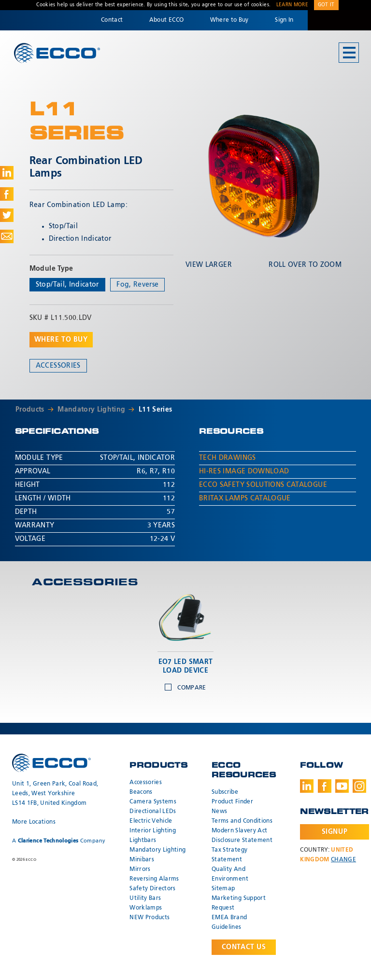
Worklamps (146, 908)
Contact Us (244, 947)
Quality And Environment (230, 874)
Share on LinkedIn (7, 173)
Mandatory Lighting (91, 410)
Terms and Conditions (242, 821)
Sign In (284, 20)
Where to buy (61, 340)
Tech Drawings (228, 458)
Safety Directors (153, 889)
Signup (335, 832)
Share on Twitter (7, 215)
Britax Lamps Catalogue (245, 498)
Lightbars (143, 841)
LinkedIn (307, 786)
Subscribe (225, 792)
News (219, 812)
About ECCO (167, 20)
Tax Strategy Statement (229, 855)
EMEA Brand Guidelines (229, 923)
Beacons (141, 792)
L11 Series (156, 410)
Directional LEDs (153, 812)
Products (30, 410)
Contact (112, 20)
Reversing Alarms (154, 879)
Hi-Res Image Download (244, 471)
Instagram (359, 786)
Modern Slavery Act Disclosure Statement (242, 836)
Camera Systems (153, 802)
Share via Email (7, 236)
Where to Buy (229, 20)
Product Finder (232, 802)
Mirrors (140, 870)
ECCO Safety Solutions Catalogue (263, 485)
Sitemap (223, 889)
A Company (59, 841)
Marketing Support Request (239, 903)
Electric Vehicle (151, 821)
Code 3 (339, 20)
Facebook (325, 786)
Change (343, 860)
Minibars (142, 860)
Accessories (58, 366)
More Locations (34, 822)
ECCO (57, 53)
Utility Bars (145, 898)
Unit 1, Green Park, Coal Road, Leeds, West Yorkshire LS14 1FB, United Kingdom (55, 794)
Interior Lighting (153, 831)
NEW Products (150, 918)
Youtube (342, 786)
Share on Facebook (7, 194)
